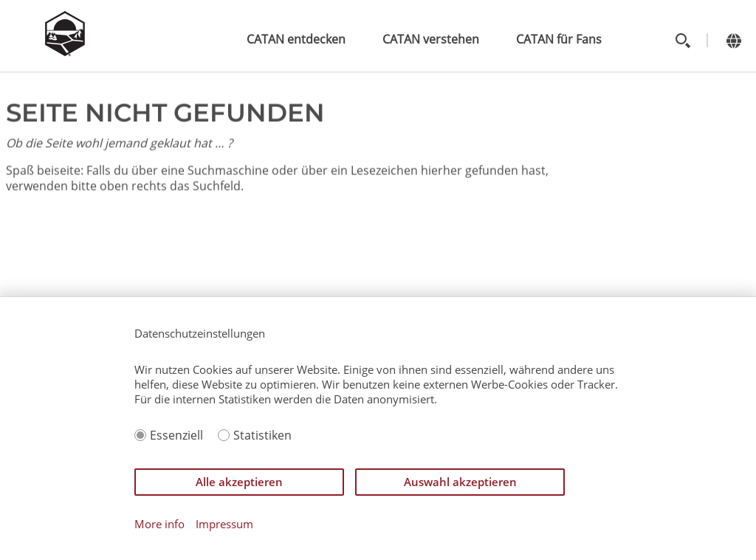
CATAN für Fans (559, 39)
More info (159, 524)
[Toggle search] (683, 40)
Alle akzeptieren (239, 482)
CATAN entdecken (296, 39)
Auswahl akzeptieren (460, 482)
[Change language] (733, 40)
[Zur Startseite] (65, 52)
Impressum (224, 524)
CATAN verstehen (431, 39)
